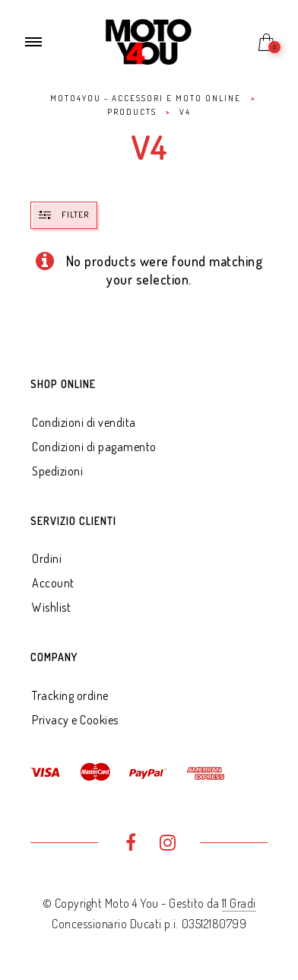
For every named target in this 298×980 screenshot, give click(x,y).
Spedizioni (57, 471)
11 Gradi (239, 903)
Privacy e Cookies (75, 720)
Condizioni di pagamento (94, 447)
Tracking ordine (70, 695)
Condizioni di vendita (84, 422)
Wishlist (51, 607)
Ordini (47, 558)
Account (53, 583)
